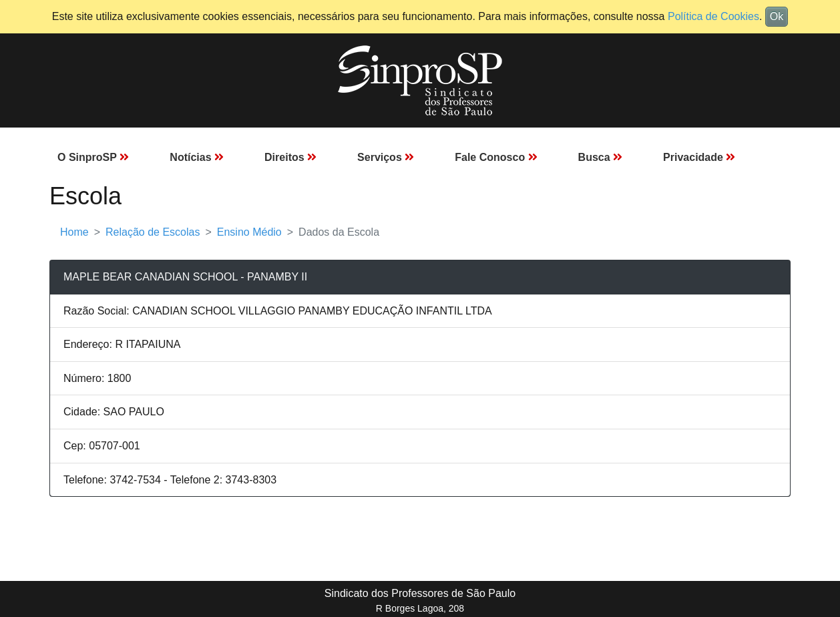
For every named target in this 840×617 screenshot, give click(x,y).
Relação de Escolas (153, 232)
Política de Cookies (713, 16)
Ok (777, 16)
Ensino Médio (249, 232)
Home (74, 232)
